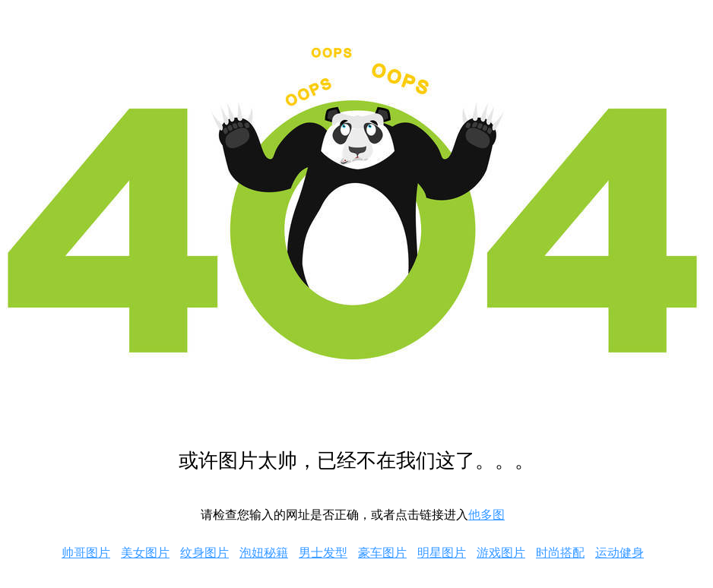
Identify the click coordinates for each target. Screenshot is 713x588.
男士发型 (323, 553)
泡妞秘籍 (264, 553)
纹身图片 (204, 553)
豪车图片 (382, 553)
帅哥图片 (86, 553)
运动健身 (620, 553)
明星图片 (442, 553)
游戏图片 (501, 553)
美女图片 (145, 553)
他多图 (486, 515)
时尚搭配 (560, 553)
